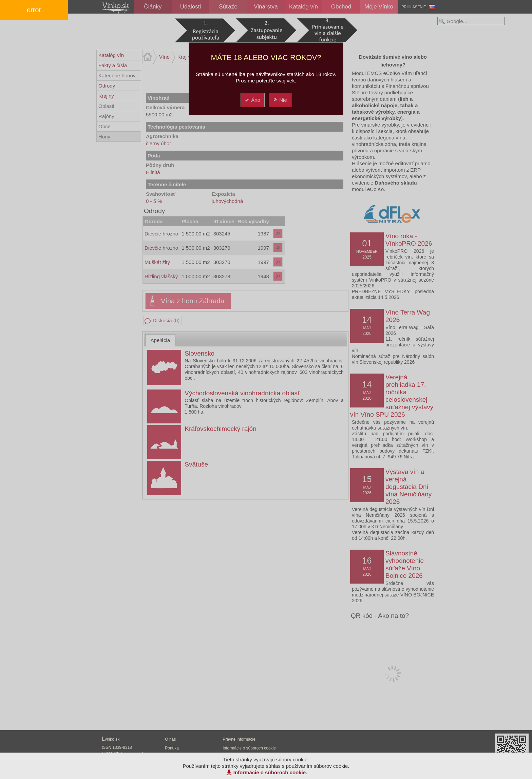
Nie (280, 100)
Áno (252, 100)
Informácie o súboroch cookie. (270, 772)
